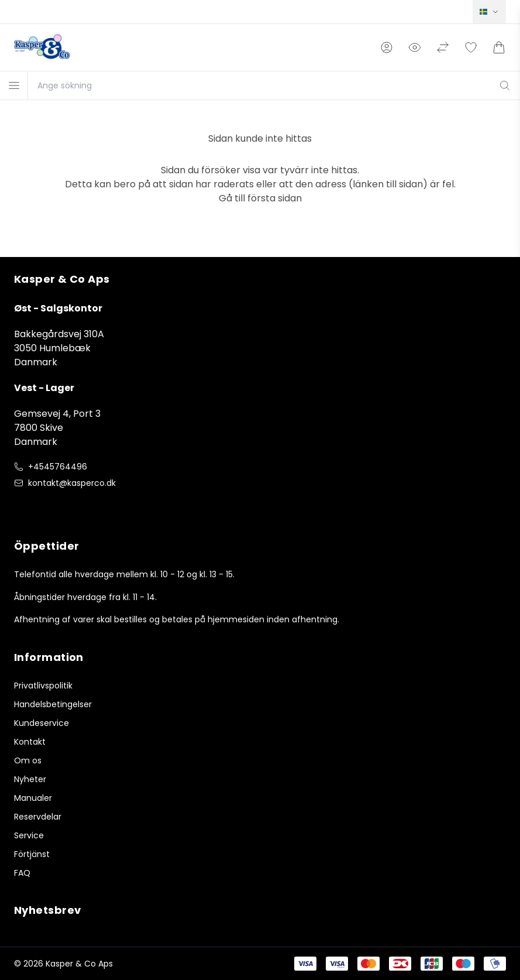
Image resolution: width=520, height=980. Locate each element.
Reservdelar (38, 817)
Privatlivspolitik (43, 686)
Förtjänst (32, 854)
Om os (28, 760)
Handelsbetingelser (53, 704)
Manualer (33, 798)
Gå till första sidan (260, 198)
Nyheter (30, 779)
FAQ (22, 873)
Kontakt (30, 742)
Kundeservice (42, 723)
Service (29, 835)
